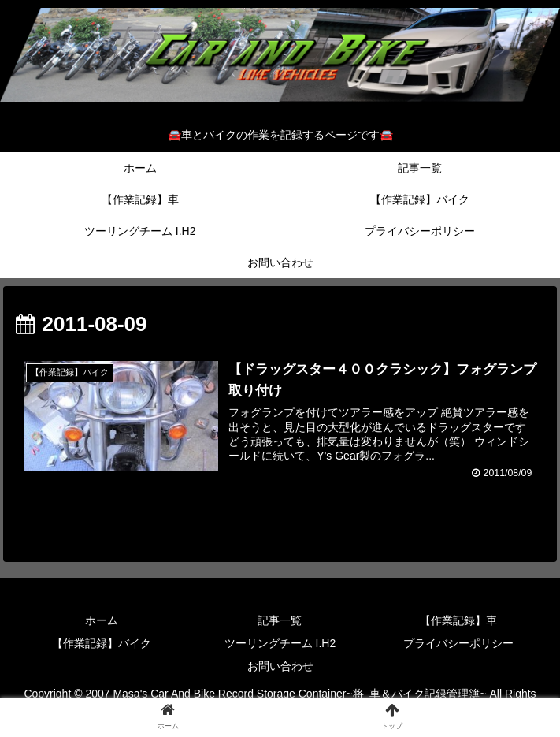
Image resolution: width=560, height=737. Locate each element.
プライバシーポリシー (458, 643)
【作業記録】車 (458, 620)
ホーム (102, 620)
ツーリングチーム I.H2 (280, 643)
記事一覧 (280, 620)
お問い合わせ (280, 667)
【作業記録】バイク (102, 643)
